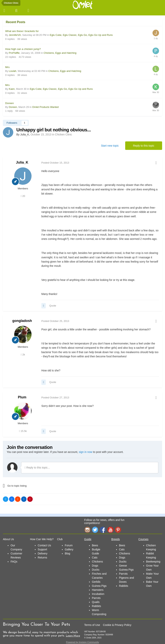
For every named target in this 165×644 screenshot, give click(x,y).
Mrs (7, 67)
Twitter (95, 530)
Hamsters (98, 590)
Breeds (116, 539)
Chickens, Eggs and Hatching (60, 53)
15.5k (23, 431)
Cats (95, 558)
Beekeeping (153, 562)
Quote (53, 306)
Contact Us (44, 545)
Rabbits (96, 606)
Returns (42, 558)
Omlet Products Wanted (45, 107)
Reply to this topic (144, 146)
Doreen (10, 103)
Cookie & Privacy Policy (117, 625)
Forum (69, 545)
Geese (123, 566)
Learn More (73, 636)
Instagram (87, 530)
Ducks (96, 570)
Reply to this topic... (37, 468)
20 (23, 196)
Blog (67, 553)
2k (23, 355)
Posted (55, 163)
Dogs (95, 566)
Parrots (96, 598)
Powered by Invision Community (82, 642)
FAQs (14, 562)
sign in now (86, 452)
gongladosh (22, 321)
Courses (143, 539)
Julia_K (22, 162)
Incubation (98, 594)
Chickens (97, 562)
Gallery (69, 549)
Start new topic (110, 146)
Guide (88, 539)
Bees (95, 545)
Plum (22, 397)
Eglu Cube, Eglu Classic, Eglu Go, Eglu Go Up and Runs (81, 35)
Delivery (43, 553)
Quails (96, 602)
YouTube (110, 530)
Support (42, 549)
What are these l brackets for (22, 31)
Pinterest (118, 530)
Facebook (103, 530)
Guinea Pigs (99, 586)
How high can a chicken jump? (23, 49)
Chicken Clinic (64, 134)
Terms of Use (92, 625)
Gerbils (96, 582)
